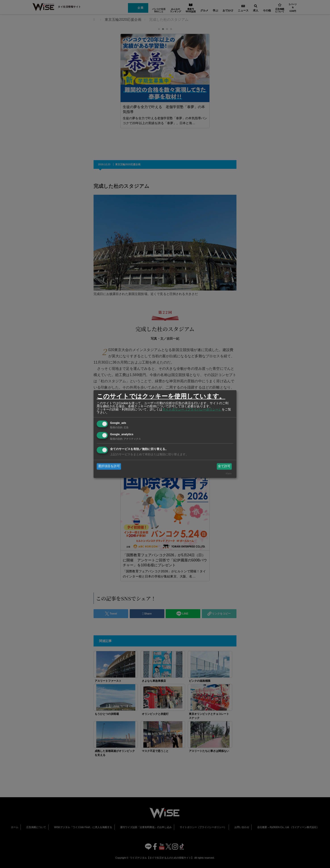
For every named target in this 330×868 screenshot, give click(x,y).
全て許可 (224, 466)
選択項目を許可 (109, 466)
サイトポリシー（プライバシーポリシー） (192, 409)
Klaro (229, 473)
